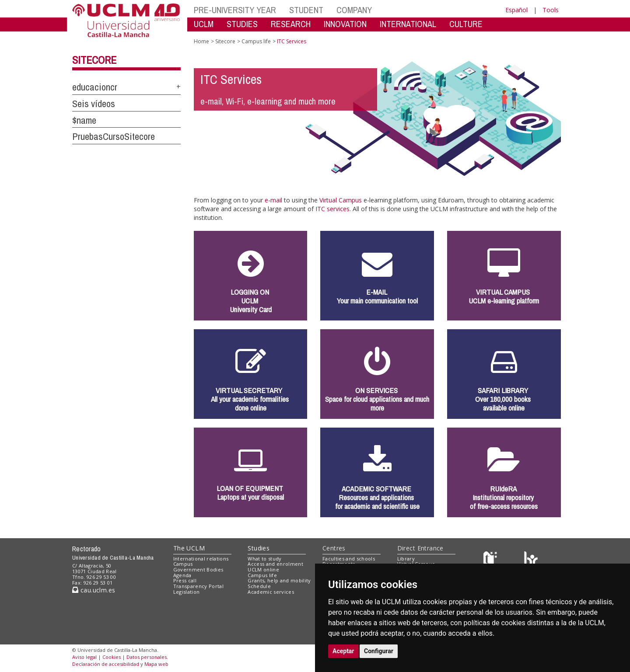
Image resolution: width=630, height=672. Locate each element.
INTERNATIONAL (408, 24)
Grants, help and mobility (279, 580)
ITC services (332, 209)
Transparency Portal (198, 586)
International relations (201, 559)
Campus (183, 564)
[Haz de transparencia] (492, 560)
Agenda (182, 575)
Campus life (256, 41)
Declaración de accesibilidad (106, 664)
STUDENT (306, 10)
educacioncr (95, 87)
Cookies (112, 657)
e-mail (273, 200)
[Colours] (531, 560)
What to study (264, 559)
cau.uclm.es (94, 590)
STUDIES (242, 24)
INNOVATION (345, 24)
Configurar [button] (379, 651)
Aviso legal (84, 657)
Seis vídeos (94, 104)
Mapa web (156, 664)
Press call (185, 580)
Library (406, 559)
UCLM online (263, 569)
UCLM (204, 24)
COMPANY (354, 10)
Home (201, 41)
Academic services (271, 592)
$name (84, 120)
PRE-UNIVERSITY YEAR (235, 10)
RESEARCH (291, 24)
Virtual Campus (341, 200)
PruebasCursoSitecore (114, 136)
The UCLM (189, 548)
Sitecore (94, 60)
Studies (259, 548)
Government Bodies (198, 569)
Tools (551, 10)
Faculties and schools (349, 559)
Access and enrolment (275, 564)
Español (516, 10)
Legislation (187, 592)
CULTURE (466, 24)
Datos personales (147, 657)
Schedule (259, 586)
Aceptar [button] (343, 651)
